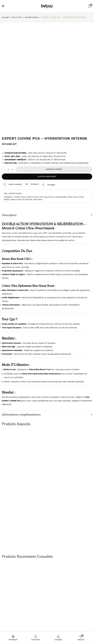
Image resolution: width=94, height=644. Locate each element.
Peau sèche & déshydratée (55, 197)
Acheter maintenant (47, 177)
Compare (35, 184)
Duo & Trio (17, 17)
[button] (90, 6)
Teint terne (38, 199)
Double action (32, 17)
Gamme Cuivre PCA (35, 197)
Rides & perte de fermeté (21, 199)
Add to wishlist (15, 184)
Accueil (5, 17)
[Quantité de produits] (8, 169)
